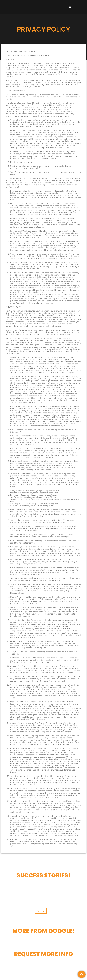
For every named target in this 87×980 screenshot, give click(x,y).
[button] (70, 7)
